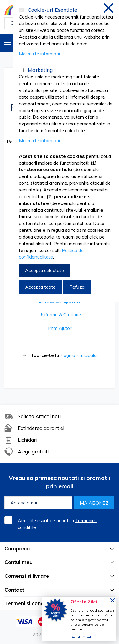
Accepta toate (40, 287)
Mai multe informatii (39, 54)
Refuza (77, 287)
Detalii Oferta (82, 637)
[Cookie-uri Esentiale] (21, 10)
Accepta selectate (44, 270)
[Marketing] (21, 70)
